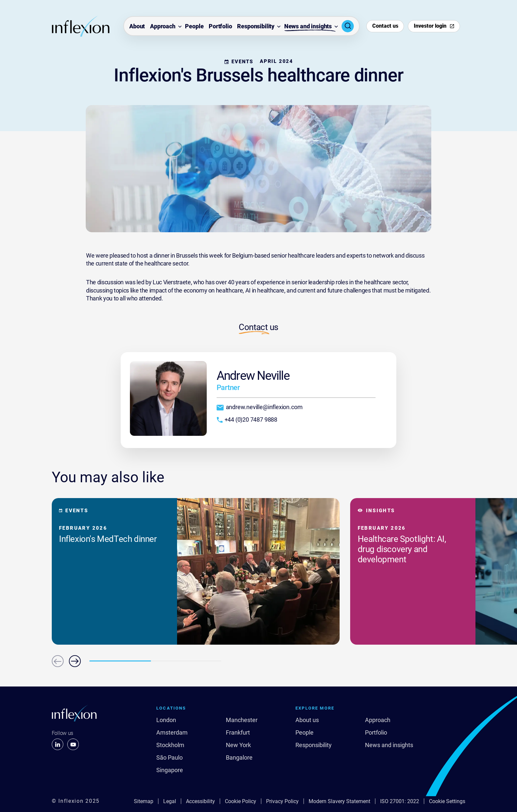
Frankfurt (238, 733)
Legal (170, 801)
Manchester (242, 720)
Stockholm (170, 745)
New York (238, 745)
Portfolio (220, 27)
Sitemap (144, 801)
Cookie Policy (241, 801)
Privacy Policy (282, 801)
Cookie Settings (447, 801)
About (137, 27)
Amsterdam (172, 733)
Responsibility (256, 27)
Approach (163, 27)
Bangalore (239, 758)
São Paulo (169, 758)
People (194, 27)
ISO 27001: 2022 (400, 801)
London (166, 720)
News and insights (308, 27)
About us (307, 720)
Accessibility (200, 801)
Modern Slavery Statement (339, 801)
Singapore (170, 770)
